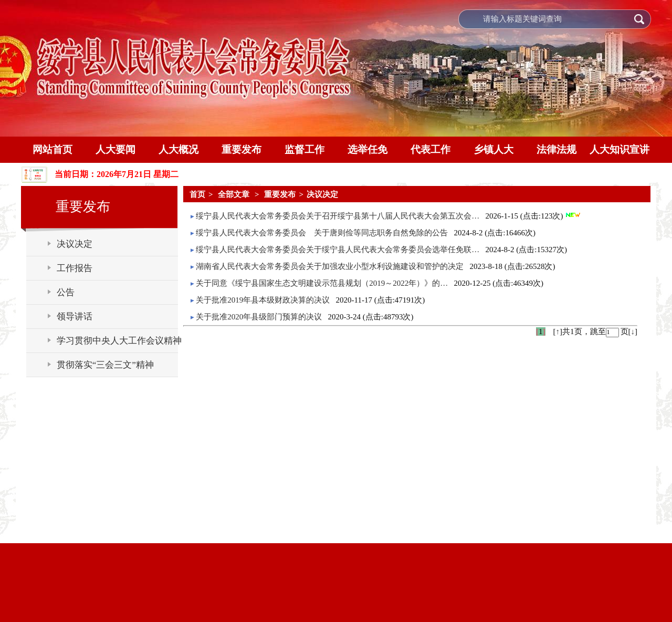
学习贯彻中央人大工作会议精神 (119, 341)
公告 (66, 292)
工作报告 (75, 268)
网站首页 (52, 149)
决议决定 (75, 244)
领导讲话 (75, 317)
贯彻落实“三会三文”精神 (105, 365)
